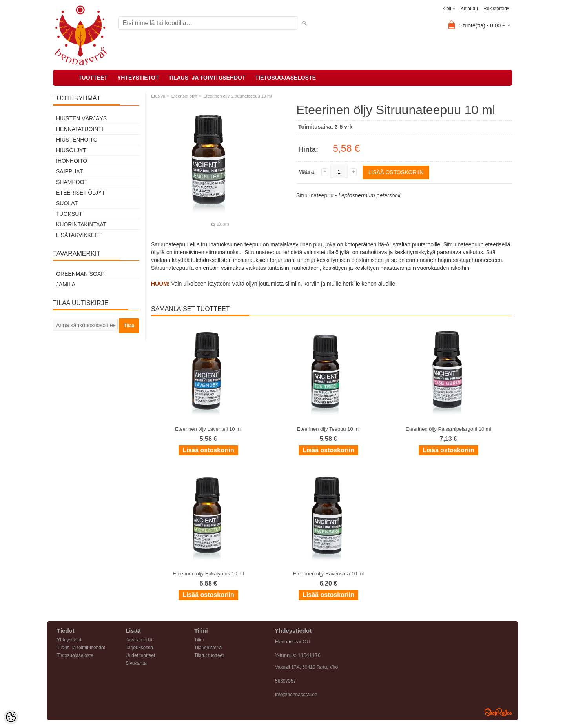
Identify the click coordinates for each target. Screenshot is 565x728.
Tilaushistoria (208, 648)
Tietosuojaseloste (285, 78)
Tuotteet (93, 78)
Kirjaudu (469, 9)
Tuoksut (69, 214)
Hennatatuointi (80, 129)
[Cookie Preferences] (11, 717)
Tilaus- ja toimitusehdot (207, 78)
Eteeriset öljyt (81, 193)
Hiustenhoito (77, 140)
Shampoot (72, 182)
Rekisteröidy (496, 9)
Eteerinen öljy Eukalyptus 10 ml (208, 574)
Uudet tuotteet (140, 655)
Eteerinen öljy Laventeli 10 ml (208, 429)
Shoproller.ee (498, 712)
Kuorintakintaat (81, 224)
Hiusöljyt (71, 150)
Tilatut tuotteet (209, 655)
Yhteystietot (138, 78)
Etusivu (158, 96)
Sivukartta (136, 663)
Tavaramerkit (139, 640)
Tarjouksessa (139, 648)
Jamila (66, 284)
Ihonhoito (72, 161)
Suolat (67, 203)
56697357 (285, 681)
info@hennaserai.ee (296, 695)
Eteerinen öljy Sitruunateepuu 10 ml (237, 96)
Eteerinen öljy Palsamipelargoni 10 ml (448, 429)
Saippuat (69, 171)
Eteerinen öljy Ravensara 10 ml (329, 574)
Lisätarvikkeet (79, 235)
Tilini (199, 640)
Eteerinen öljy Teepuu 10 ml (328, 429)
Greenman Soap (80, 274)
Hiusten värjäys (81, 118)
